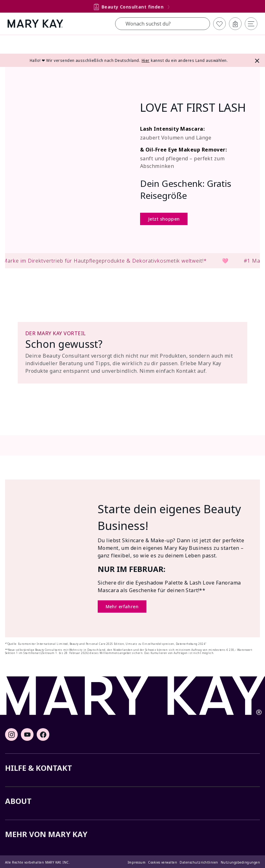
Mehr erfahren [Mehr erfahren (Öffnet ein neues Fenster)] (122, 606)
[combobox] (163, 24)
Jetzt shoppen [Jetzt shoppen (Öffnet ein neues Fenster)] (164, 219)
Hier (146, 60)
